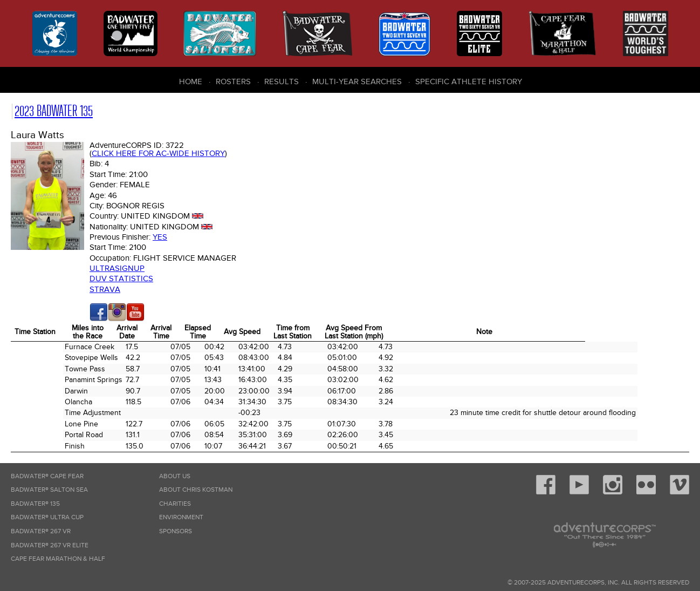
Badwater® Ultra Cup (47, 517)
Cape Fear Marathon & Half (58, 559)
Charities (175, 504)
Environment (181, 517)
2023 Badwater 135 (54, 111)
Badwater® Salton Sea (49, 490)
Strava (105, 289)
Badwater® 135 (35, 504)
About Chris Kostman (196, 490)
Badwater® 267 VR (41, 531)
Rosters (233, 81)
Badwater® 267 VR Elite (50, 545)
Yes (160, 237)
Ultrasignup (117, 268)
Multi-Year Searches (357, 81)
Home (191, 81)
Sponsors (176, 531)
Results (282, 81)
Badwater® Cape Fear (47, 476)
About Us (175, 476)
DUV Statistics (121, 278)
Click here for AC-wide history (158, 153)
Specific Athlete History (469, 81)
